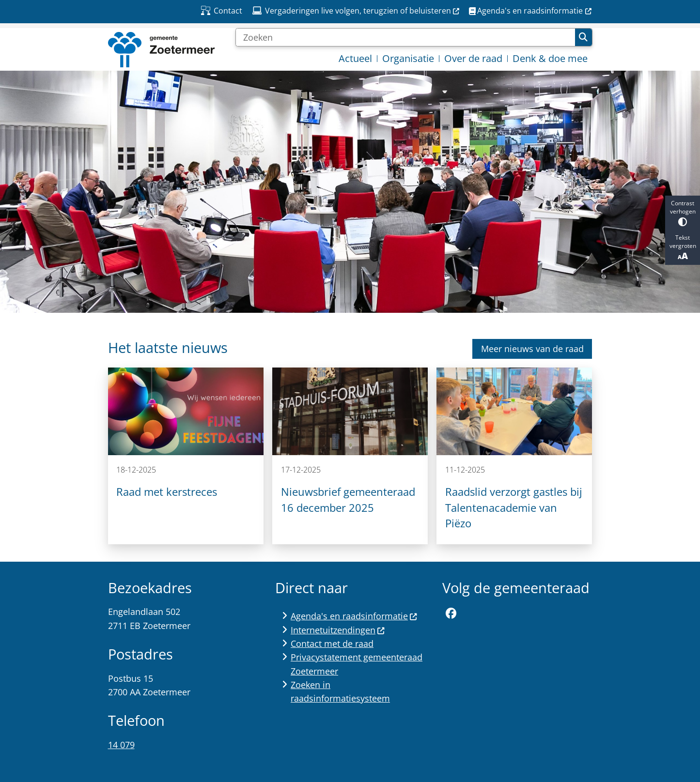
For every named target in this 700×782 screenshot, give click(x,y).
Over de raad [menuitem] (473, 58)
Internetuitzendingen (338, 630)
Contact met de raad (332, 644)
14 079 (121, 745)
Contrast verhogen (683, 213)
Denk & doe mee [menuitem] (550, 58)
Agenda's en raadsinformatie (354, 616)
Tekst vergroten (683, 247)
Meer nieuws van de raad (532, 349)
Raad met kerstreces (167, 492)
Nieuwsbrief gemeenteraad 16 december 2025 (348, 499)
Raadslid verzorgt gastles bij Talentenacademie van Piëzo (514, 507)
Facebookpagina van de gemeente (451, 613)
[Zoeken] (405, 37)
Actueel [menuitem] (355, 58)
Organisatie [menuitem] (408, 58)
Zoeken (583, 37)
